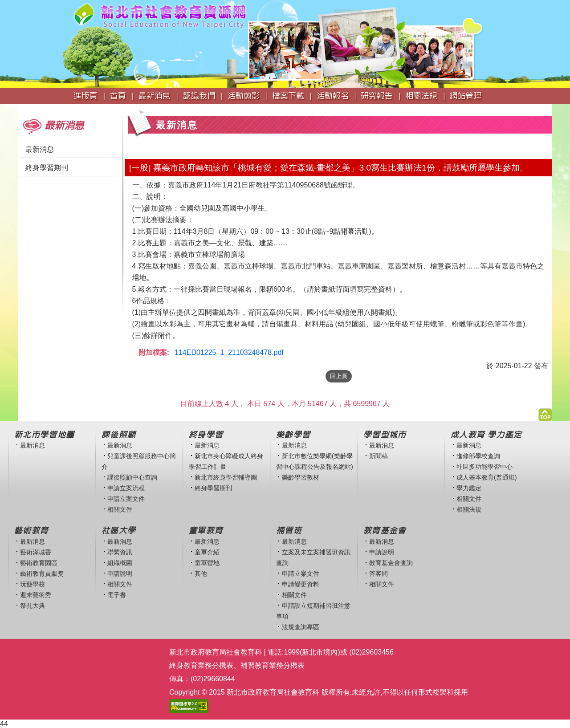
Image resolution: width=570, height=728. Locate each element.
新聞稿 (379, 456)
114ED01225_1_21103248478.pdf (229, 352)
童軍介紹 (207, 552)
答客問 (379, 573)
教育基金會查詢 (391, 563)
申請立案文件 (126, 499)
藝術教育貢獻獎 (42, 573)
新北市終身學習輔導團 (226, 477)
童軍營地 (207, 563)
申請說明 (120, 573)
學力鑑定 (469, 488)
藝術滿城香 (36, 552)
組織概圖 (120, 563)
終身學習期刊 (47, 168)
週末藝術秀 (36, 595)
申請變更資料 (301, 584)
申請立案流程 (126, 488)
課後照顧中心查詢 (132, 477)
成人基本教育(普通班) (487, 477)
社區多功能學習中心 (484, 467)
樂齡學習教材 (301, 477)
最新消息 (40, 149)
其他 (201, 573)
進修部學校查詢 (478, 456)
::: (21, 108)
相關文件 (120, 509)
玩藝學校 (33, 584)
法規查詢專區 (301, 627)
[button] (545, 413)
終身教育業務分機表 (201, 665)
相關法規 (469, 509)
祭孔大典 (33, 606)
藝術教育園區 (39, 563)
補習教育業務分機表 (273, 665)
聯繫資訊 (120, 552)
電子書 (117, 595)
